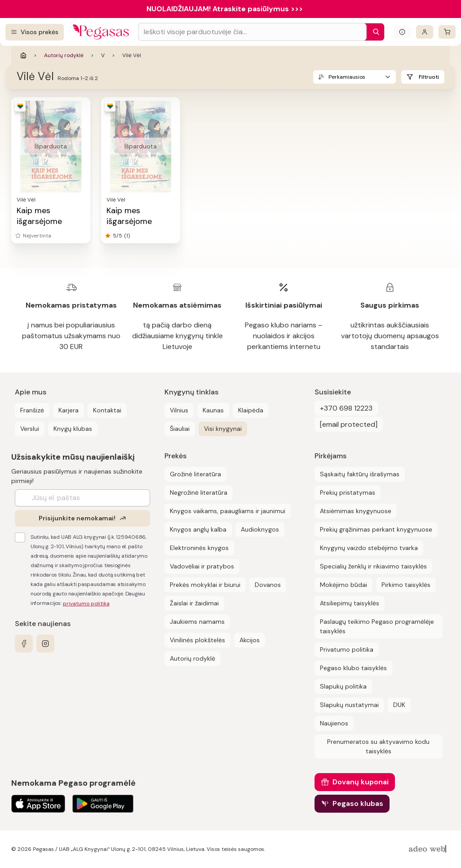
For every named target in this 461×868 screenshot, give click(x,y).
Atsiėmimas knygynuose (356, 511)
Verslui (30, 429)
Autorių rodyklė (64, 55)
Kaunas (213, 410)
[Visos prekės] (35, 32)
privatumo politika (86, 604)
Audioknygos (260, 529)
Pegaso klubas (358, 803)
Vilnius (179, 410)
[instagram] (45, 644)
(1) (127, 236)
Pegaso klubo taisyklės (353, 668)
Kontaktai (107, 410)
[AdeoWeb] (429, 849)
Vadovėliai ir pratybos (202, 566)
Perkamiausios (347, 77)
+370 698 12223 (346, 408)
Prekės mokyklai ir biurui (205, 585)
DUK (399, 705)
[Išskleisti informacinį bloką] (402, 32)
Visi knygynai (223, 429)
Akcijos (250, 640)
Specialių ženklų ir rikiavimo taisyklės (373, 566)
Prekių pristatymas (348, 492)
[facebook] (24, 644)
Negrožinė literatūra (199, 492)
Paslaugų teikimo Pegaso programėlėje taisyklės (377, 626)
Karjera (69, 410)
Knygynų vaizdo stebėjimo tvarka (369, 548)
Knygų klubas (73, 429)
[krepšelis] (447, 32)
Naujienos (334, 723)
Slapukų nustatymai (349, 705)
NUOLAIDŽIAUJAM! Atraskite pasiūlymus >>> (225, 9)
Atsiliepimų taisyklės (350, 603)
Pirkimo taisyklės (406, 585)
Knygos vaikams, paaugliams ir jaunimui (228, 511)
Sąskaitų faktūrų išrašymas (360, 474)
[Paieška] (374, 32)
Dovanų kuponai (361, 782)
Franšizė (32, 410)
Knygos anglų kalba (198, 529)
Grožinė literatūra (195, 474)
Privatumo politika (347, 649)
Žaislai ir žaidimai (194, 603)
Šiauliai (180, 429)
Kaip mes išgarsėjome (39, 216)
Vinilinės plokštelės (197, 640)
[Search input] (252, 32)
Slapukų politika (343, 686)
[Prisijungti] (425, 32)
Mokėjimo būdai (344, 585)
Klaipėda (251, 410)
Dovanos (268, 585)
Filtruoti (429, 77)
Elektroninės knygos (199, 548)
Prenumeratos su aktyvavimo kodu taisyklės (378, 746)
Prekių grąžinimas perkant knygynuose (376, 529)
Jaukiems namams (197, 622)
